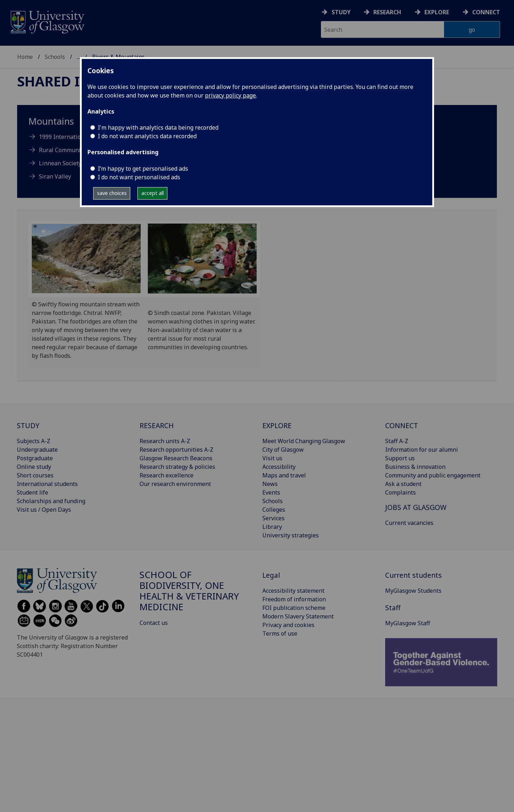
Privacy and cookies (288, 625)
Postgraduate (35, 458)
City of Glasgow (283, 450)
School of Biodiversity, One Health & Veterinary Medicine (189, 591)
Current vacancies (409, 523)
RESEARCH (157, 425)
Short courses (35, 475)
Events (271, 492)
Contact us (154, 623)
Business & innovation (415, 467)
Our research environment (175, 484)
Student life (32, 492)
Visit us (272, 458)
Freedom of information (294, 599)
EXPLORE (277, 425)
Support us (400, 458)
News (270, 484)
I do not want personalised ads (139, 177)
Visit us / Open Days (44, 510)
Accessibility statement (293, 591)
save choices (112, 193)
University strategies (291, 535)
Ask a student (403, 484)
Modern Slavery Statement (298, 616)
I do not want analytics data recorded (147, 136)
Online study (34, 467)
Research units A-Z (165, 441)
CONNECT (402, 425)
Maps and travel (284, 475)
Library (272, 527)
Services (273, 518)
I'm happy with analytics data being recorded (158, 127)
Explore (437, 12)
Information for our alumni (422, 450)
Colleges (274, 510)
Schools (55, 57)
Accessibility (279, 467)
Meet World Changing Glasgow (304, 441)
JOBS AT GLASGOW (416, 507)
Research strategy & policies (177, 467)
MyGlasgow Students (413, 591)
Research (387, 12)
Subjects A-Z (34, 441)
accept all (153, 193)
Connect (486, 12)
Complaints (400, 492)
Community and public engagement (433, 475)
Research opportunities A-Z (177, 450)
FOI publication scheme (294, 608)
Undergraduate (37, 450)
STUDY (28, 425)
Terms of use (280, 633)
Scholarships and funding (51, 501)
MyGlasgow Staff (408, 623)
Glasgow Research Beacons (176, 458)
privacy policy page (230, 95)
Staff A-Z (397, 441)
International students (47, 484)
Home (25, 57)
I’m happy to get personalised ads (143, 169)
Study (341, 12)
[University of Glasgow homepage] (47, 21)
